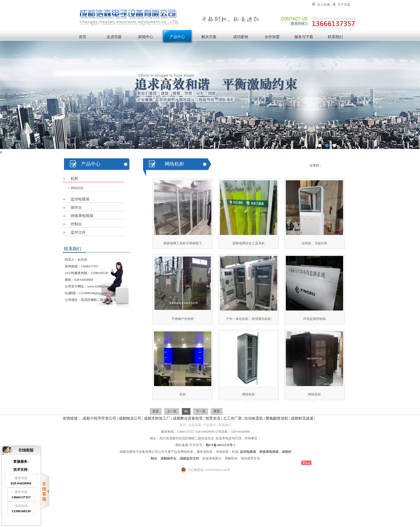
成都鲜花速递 (302, 418)
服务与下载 (304, 37)
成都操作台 (168, 458)
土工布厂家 (232, 418)
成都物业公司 (130, 418)
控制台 (76, 224)
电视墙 (251, 452)
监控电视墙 (80, 199)
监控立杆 (78, 232)
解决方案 (209, 37)
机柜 (74, 179)
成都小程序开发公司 (99, 418)
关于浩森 (344, 5)
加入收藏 (324, 5)
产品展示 (210, 425)
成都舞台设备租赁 (188, 418)
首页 (82, 37)
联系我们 (335, 37)
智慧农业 (213, 418)
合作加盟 (272, 37)
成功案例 (241, 37)
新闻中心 (146, 37)
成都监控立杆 (189, 458)
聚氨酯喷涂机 (277, 418)
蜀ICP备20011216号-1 (220, 445)
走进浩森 (114, 37)
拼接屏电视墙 (82, 216)
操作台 (76, 208)
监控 (243, 452)
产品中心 (177, 37)
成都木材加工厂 (157, 418)
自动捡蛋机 (254, 418)
